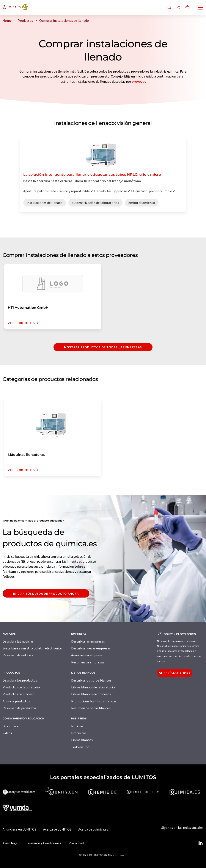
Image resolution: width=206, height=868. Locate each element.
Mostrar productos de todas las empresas (103, 347)
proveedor (140, 81)
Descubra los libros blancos (91, 680)
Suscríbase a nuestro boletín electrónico (32, 648)
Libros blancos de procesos (91, 694)
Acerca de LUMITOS (57, 829)
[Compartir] (178, 8)
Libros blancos (82, 740)
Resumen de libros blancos (91, 708)
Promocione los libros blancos (94, 701)
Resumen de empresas (88, 662)
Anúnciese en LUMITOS (19, 829)
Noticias (77, 726)
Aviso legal (11, 843)
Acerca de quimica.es (93, 829)
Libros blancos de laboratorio (93, 687)
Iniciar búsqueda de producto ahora (46, 593)
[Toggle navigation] (201, 8)
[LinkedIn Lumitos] (200, 843)
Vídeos (7, 733)
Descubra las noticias (18, 641)
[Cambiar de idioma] (187, 8)
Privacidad (76, 843)
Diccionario (11, 726)
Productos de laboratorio (21, 687)
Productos (79, 733)
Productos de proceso (19, 694)
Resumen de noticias (18, 655)
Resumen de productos (19, 708)
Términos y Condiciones (44, 843)
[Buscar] (169, 8)
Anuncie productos (16, 701)
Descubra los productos (20, 680)
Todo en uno (80, 747)
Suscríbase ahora (175, 673)
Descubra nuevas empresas (91, 648)
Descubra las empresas (88, 641)
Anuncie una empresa (87, 655)
